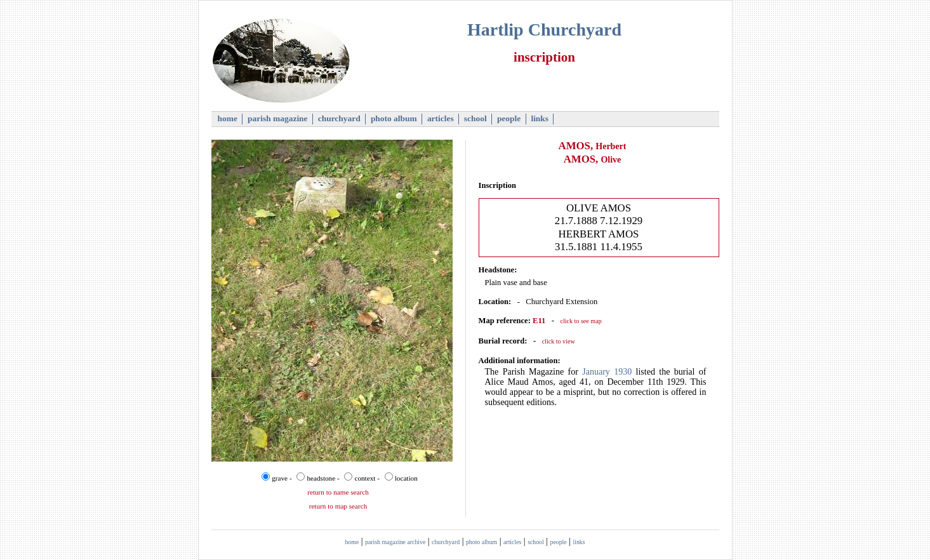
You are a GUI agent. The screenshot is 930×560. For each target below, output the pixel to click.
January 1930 (607, 372)
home (227, 118)
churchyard (339, 118)
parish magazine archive (395, 542)
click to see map (581, 321)
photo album (394, 118)
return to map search (338, 506)
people (509, 118)
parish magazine (278, 118)
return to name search (338, 492)
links (540, 118)
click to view (559, 341)
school (476, 118)
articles (441, 118)
